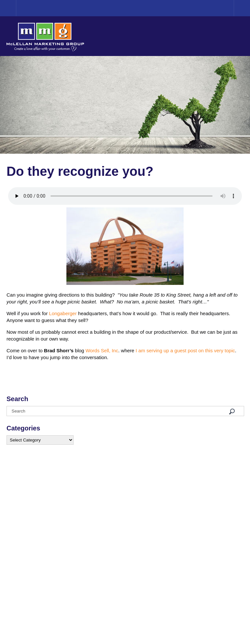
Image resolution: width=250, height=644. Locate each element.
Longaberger (63, 313)
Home (16, 8)
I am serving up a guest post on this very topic (185, 350)
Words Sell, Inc (102, 350)
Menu (242, 8)
